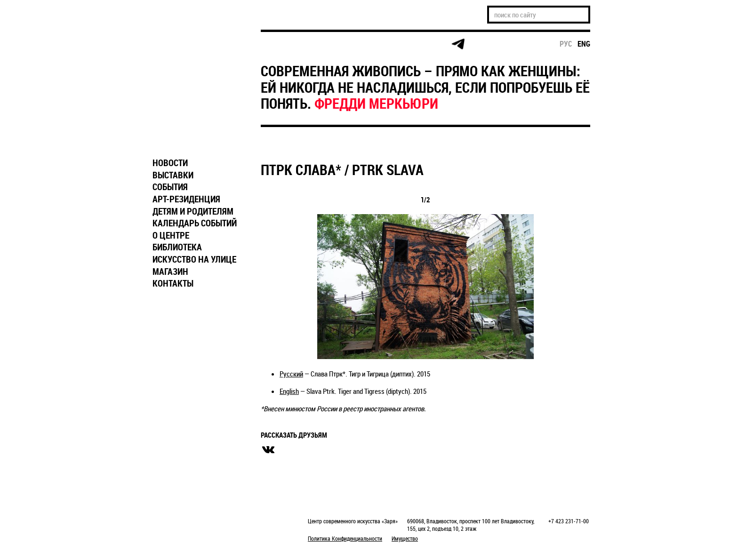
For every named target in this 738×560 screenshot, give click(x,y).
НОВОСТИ (170, 163)
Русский (291, 374)
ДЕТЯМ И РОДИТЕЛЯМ (193, 211)
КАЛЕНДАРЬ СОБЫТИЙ (195, 223)
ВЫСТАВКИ (173, 175)
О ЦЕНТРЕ (171, 235)
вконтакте (268, 450)
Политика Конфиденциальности (345, 538)
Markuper (172, 522)
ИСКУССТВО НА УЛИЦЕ (194, 259)
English (289, 391)
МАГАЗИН (170, 272)
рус (566, 44)
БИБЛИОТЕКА (177, 247)
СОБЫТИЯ (170, 187)
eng (584, 44)
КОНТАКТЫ (173, 283)
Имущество (405, 538)
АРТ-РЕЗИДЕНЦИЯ (186, 199)
